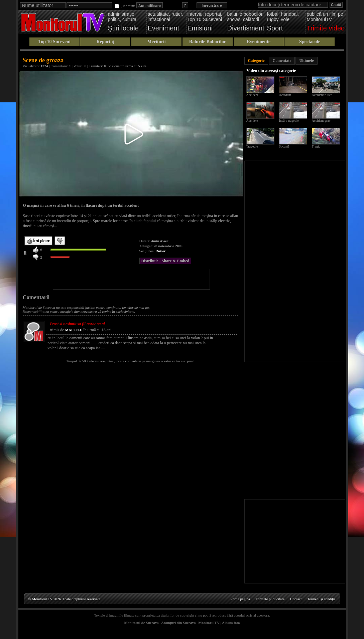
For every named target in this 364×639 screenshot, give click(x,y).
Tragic (316, 146)
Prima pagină (240, 599)
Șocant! (284, 146)
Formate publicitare (270, 599)
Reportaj (106, 42)
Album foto (231, 623)
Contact (296, 599)
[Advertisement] (131, 279)
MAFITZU (74, 330)
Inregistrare (212, 5)
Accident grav (321, 121)
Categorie (256, 61)
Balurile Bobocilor (208, 42)
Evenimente (259, 42)
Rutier (161, 251)
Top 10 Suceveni (54, 42)
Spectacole (310, 42)
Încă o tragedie (289, 121)
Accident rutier (322, 95)
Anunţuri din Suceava (178, 623)
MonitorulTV (209, 623)
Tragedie (252, 146)
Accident (252, 95)
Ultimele (306, 61)
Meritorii (157, 42)
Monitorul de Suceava (141, 623)
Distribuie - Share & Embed (165, 261)
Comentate (282, 61)
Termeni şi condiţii (321, 599)
